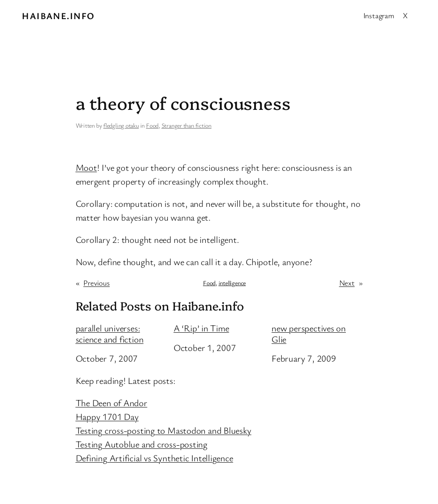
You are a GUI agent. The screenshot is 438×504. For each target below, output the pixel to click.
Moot (86, 167)
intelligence (232, 283)
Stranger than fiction (187, 125)
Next (347, 283)
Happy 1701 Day (107, 416)
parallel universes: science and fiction (110, 333)
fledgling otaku (121, 125)
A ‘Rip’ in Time (201, 328)
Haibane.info (58, 16)
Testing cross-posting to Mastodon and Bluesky (164, 430)
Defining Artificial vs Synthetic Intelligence (154, 458)
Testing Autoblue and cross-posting (142, 444)
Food (152, 125)
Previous (96, 283)
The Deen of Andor (112, 403)
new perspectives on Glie (309, 333)
